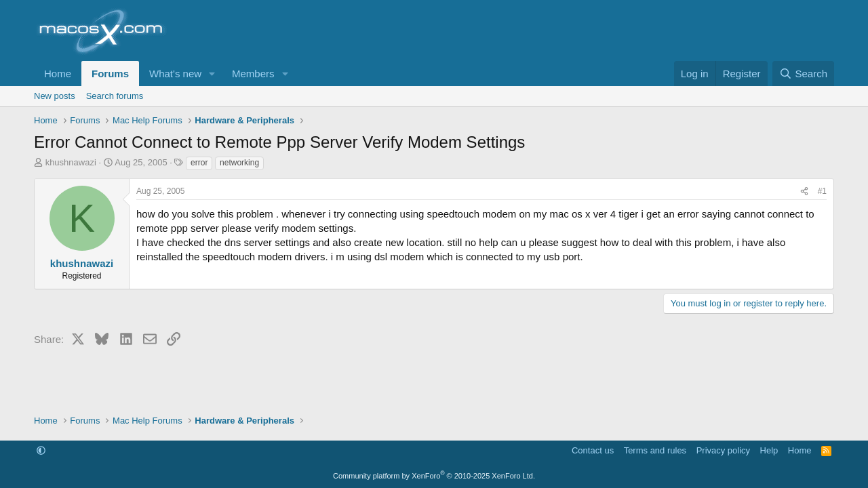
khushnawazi (71, 162)
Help (769, 450)
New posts (55, 96)
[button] (212, 74)
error (199, 163)
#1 (822, 191)
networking (239, 163)
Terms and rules (655, 450)
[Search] (803, 74)
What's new (175, 74)
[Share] (804, 191)
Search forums (115, 96)
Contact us (593, 450)
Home (58, 74)
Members (253, 74)
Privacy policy (723, 450)
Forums (110, 74)
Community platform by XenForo (434, 476)
